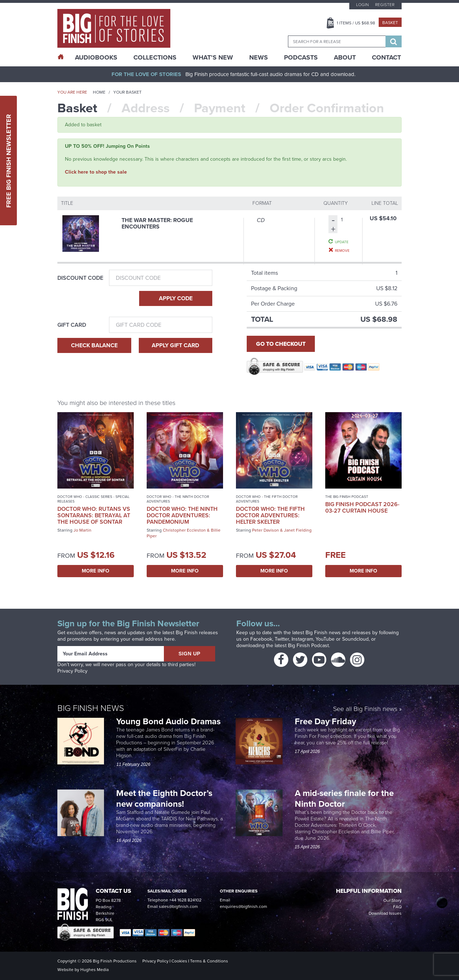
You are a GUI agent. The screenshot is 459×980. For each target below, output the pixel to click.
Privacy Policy (72, 671)
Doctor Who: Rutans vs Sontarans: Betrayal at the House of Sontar (94, 515)
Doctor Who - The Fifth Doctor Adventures (267, 499)
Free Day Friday (325, 721)
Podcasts (301, 57)
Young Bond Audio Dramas (169, 721)
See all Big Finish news (365, 709)
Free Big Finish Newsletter (9, 161)
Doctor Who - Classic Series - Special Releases (93, 499)
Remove (342, 250)
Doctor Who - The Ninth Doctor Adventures (178, 499)
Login (362, 5)
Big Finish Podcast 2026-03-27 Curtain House (362, 507)
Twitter (282, 639)
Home (99, 92)
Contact (386, 57)
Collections (155, 57)
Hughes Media (94, 970)
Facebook (261, 639)
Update (342, 242)
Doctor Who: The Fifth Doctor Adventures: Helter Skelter (270, 515)
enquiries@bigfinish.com (243, 906)
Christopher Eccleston (184, 530)
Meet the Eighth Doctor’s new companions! (164, 798)
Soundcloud (355, 639)
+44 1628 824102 (185, 900)
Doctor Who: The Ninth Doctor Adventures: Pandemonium (182, 515)
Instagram (302, 639)
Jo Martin (82, 530)
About (345, 57)
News (259, 57)
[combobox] (337, 41)
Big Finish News (91, 708)
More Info (96, 571)
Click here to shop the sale (96, 172)
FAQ (397, 907)
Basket (390, 23)
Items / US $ (356, 23)
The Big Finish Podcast (347, 497)
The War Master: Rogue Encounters (157, 223)
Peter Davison (266, 530)
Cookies (179, 961)
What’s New (213, 57)
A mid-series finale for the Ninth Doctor (344, 798)
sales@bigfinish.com (178, 906)
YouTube (325, 639)
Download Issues (385, 913)
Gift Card (72, 325)
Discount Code (80, 278)
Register (385, 5)
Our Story (392, 900)
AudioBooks (96, 57)
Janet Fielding (298, 530)
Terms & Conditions (209, 961)
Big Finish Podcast (308, 646)
